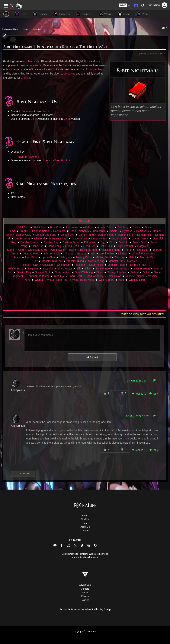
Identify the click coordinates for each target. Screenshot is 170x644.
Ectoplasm (90, 242)
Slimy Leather (63, 272)
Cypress (127, 231)
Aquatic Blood (105, 227)
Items (26, 29)
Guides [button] (124, 14)
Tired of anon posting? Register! (143, 314)
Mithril (132, 257)
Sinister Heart (142, 269)
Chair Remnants (79, 231)
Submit (92, 357)
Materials (37, 29)
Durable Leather (30, 242)
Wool (121, 280)
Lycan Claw (49, 257)
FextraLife (65, 609)
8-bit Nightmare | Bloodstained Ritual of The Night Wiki (55, 47)
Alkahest (88, 227)
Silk (78, 269)
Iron (93, 254)
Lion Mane (31, 257)
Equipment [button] (85, 14)
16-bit (34, 119)
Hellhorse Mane (111, 250)
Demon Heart (106, 235)
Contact (85, 531)
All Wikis (85, 519)
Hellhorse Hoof (89, 250)
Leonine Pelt (107, 254)
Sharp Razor (65, 269)
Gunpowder (58, 250)
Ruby (20, 269)
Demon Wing (22, 238)
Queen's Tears (116, 265)
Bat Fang (123, 227)
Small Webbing (84, 272)
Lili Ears (123, 254)
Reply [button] (154, 394)
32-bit (67, 119)
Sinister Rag (24, 272)
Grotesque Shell (37, 250)
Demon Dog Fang (46, 235)
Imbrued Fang (31, 254)
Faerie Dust (139, 242)
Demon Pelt (144, 235)
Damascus (143, 231)
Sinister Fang (122, 269)
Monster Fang (96, 261)
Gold (21, 250)
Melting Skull (103, 257)
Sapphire (48, 269)
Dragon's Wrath (58, 238)
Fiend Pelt (89, 246)
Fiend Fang (54, 246)
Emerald (123, 242)
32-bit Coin (40, 227)
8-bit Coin (56, 227)
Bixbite (137, 227)
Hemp (128, 250)
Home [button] (22, 14)
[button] (124, 5)
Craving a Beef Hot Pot (56, 160)
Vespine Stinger (135, 276)
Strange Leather (117, 272)
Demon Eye (67, 235)
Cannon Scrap (41, 231)
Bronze (24, 231)
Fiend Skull (106, 246)
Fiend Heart (72, 246)
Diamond (40, 238)
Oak (36, 265)
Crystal (114, 231)
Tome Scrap (114, 276)
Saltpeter (33, 269)
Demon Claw (24, 235)
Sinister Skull (43, 272)
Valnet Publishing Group (98, 609)
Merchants (99, 69)
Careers (85, 589)
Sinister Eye (103, 269)
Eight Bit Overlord (29, 157)
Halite (72, 250)
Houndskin (142, 250)
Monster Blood (75, 261)
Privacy (85, 596)
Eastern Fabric (71, 242)
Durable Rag (51, 242)
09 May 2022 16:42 (137, 416)
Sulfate (135, 272)
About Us (85, 527)
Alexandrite (72, 227)
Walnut (39, 280)
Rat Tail (133, 265)
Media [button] (143, 14)
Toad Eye (59, 276)
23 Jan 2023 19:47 (138, 381)
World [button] (106, 14)
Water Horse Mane (83, 280)
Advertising (85, 585)
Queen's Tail (96, 265)
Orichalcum (64, 265)
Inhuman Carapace (75, 254)
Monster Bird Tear (52, 261)
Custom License (89, 557)
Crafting (25, 78)
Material (33, 61)
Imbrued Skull (52, 254)
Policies (85, 600)
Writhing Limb (137, 280)
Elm (112, 242)
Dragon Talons (140, 238)
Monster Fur (116, 261)
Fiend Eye (37, 246)
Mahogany (66, 257)
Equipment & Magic (10, 29)
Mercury (120, 257)
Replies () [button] (140, 394)
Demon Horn (125, 235)
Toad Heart (75, 276)
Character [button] (62, 14)
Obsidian (48, 265)
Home (85, 516)
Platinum (80, 265)
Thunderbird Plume (38, 276)
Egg (103, 242)
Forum (85, 523)
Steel (100, 272)
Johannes (70, 74)
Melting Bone (84, 257)
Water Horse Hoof (58, 280)
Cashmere (59, 231)
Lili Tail (136, 254)
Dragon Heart (99, 238)
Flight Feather (125, 246)
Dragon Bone (79, 238)
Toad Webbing (94, 276)
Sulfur (146, 272)
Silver (88, 269)
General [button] (41, 14)
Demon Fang (86, 235)
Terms (85, 593)
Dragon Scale (119, 238)
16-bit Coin (23, 227)
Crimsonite (99, 231)
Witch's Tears (106, 280)
